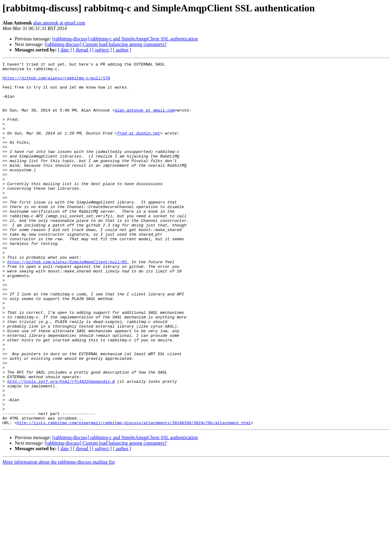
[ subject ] (102, 50)
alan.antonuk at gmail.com (59, 23)
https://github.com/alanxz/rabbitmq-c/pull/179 (56, 82)
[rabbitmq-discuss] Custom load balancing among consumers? (106, 44)
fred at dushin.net (138, 148)
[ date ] (65, 50)
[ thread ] (82, 50)
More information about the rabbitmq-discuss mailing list (59, 535)
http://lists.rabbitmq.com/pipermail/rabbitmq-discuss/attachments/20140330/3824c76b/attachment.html (134, 495)
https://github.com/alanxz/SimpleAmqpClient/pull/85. (68, 302)
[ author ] (122, 50)
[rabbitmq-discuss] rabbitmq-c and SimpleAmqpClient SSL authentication (125, 39)
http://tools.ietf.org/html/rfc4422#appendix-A (61, 446)
